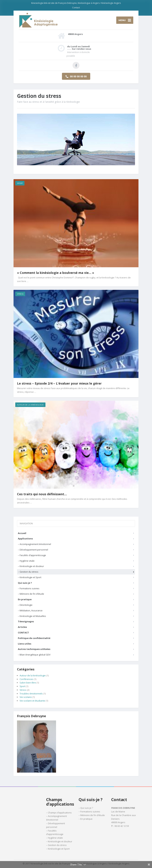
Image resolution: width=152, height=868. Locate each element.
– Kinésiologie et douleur (31, 566)
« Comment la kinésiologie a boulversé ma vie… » (56, 273)
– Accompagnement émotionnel (34, 544)
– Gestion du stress (28, 572)
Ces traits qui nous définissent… (42, 494)
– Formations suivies (29, 588)
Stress (20, 294)
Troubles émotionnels (31, 694)
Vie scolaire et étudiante (32, 701)
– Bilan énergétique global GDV (34, 655)
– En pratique (86, 819)
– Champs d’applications (59, 813)
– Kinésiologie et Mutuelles (32, 616)
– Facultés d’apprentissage (32, 555)
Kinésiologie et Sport (59, 849)
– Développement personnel (33, 550)
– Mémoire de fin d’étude (31, 594)
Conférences (26, 679)
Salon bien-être (28, 683)
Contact (76, 8)
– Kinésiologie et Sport (30, 577)
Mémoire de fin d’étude (93, 815)
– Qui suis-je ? (86, 808)
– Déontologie (25, 605)
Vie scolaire (26, 697)
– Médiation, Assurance (30, 610)
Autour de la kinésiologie (30, 405)
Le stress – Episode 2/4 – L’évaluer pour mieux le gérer (59, 383)
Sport (20, 183)
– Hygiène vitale (26, 561)
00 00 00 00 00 (76, 77)
